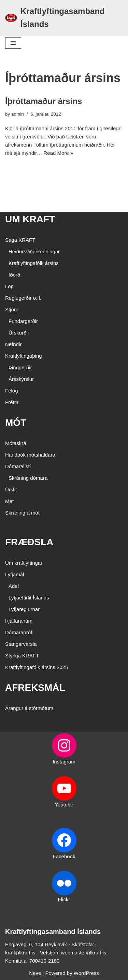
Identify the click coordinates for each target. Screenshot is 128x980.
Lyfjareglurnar (24, 609)
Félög (12, 391)
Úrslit (11, 489)
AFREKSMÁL (35, 688)
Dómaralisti (18, 466)
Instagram (64, 762)
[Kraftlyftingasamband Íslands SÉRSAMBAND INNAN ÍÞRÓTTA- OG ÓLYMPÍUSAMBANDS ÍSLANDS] (64, 18)
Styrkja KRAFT (22, 656)
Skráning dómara (28, 478)
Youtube (64, 805)
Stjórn (12, 309)
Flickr (64, 899)
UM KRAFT (30, 219)
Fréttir (12, 402)
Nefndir (13, 344)
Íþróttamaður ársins (44, 101)
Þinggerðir (20, 367)
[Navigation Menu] (13, 43)
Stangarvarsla (21, 644)
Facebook (64, 856)
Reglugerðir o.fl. (23, 298)
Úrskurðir (19, 333)
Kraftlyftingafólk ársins (34, 263)
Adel (14, 586)
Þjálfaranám (19, 621)
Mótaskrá (16, 443)
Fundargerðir (23, 321)
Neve (35, 973)
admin (18, 114)
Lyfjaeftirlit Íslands (29, 598)
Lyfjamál (15, 574)
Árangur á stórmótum (29, 708)
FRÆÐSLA (29, 542)
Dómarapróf (19, 632)
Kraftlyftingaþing (24, 356)
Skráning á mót (22, 513)
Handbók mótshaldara (30, 455)
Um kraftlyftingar (24, 563)
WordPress (86, 973)
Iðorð (14, 275)
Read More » (59, 153)
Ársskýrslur (21, 379)
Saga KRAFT (20, 240)
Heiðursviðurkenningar (34, 251)
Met (9, 501)
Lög (9, 286)
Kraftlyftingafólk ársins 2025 (37, 667)
